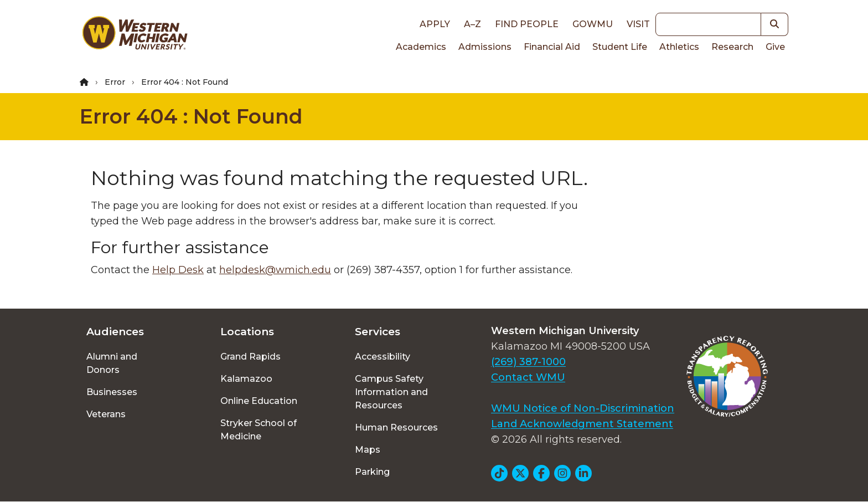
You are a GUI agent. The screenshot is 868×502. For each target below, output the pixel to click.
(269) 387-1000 (528, 362)
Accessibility (383, 357)
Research (732, 47)
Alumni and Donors (112, 363)
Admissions (485, 47)
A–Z (472, 24)
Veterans (106, 414)
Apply (435, 24)
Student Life (620, 47)
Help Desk (178, 270)
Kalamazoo (246, 379)
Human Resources (396, 427)
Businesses (112, 392)
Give (775, 47)
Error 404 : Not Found (191, 116)
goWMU (593, 24)
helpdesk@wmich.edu (275, 270)
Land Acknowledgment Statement (582, 424)
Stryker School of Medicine (259, 430)
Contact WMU (528, 377)
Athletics (679, 47)
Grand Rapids (250, 357)
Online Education (259, 401)
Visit (638, 24)
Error (115, 82)
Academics (421, 47)
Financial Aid (552, 47)
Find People (527, 24)
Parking (372, 472)
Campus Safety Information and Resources (391, 392)
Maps (368, 450)
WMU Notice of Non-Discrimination (583, 408)
